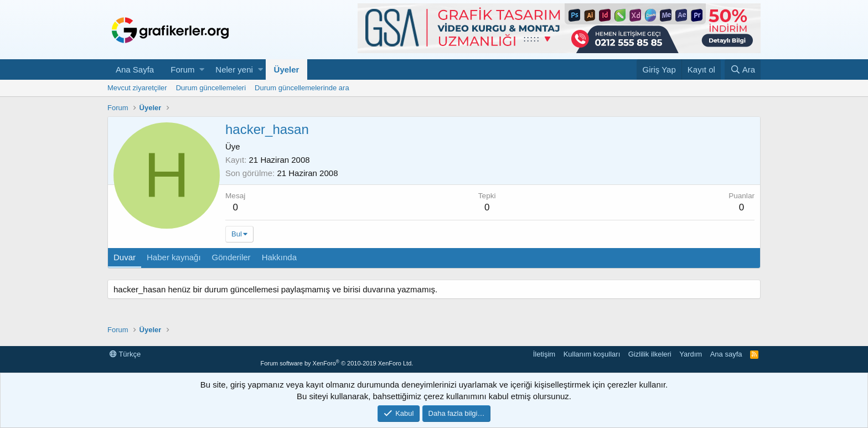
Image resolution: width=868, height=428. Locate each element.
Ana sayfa (726, 354)
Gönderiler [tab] (231, 257)
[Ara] (743, 69)
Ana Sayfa (135, 69)
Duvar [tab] (125, 257)
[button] (202, 69)
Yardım (691, 354)
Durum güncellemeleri (211, 88)
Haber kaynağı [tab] (174, 257)
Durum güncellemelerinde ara (302, 88)
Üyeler (287, 69)
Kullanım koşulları (592, 354)
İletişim (544, 354)
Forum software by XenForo (337, 363)
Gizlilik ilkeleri (650, 354)
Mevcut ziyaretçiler (137, 88)
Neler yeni (234, 69)
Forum (182, 69)
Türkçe (125, 354)
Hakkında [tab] (279, 257)
